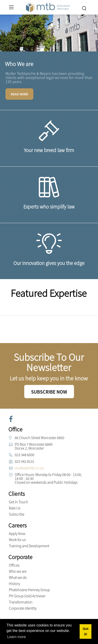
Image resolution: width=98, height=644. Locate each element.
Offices (14, 565)
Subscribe (17, 514)
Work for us (17, 540)
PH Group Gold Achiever (27, 596)
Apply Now (17, 534)
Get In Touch (18, 502)
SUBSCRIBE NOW (49, 392)
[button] (42, 47)
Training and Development (29, 546)
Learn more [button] (17, 637)
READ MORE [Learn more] (19, 94)
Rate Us (15, 508)
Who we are (18, 571)
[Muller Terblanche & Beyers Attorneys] (48, 7)
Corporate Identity (23, 608)
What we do (18, 578)
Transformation (21, 602)
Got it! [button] (86, 631)
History (14, 584)
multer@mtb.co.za (29, 468)
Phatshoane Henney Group (29, 590)
